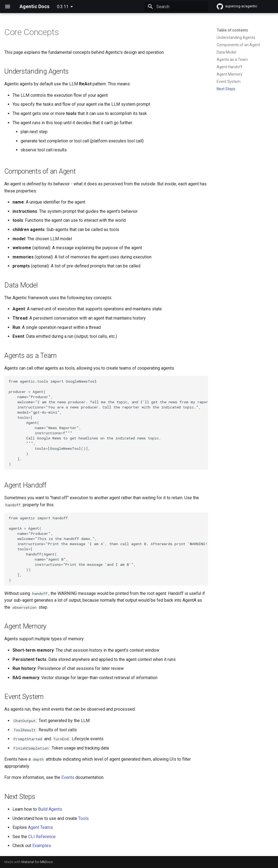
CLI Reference (42, 837)
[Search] (176, 7)
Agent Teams (40, 827)
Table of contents (232, 30)
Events (68, 777)
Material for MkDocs (37, 862)
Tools (83, 818)
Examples (42, 846)
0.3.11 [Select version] (63, 7)
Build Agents (50, 809)
